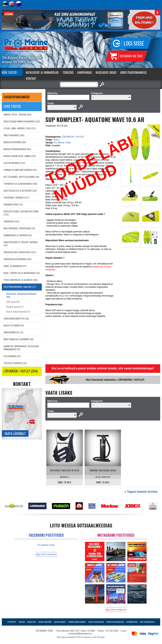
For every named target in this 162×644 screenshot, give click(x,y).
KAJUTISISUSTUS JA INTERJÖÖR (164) (20, 191)
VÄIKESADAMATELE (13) (13, 332)
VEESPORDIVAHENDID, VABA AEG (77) (20, 287)
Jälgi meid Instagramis (116, 610)
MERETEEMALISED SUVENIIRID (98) (19, 339)
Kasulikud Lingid (106, 72)
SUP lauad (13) (13, 302)
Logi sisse (134, 43)
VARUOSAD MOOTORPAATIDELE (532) (20, 252)
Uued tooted (12, 106)
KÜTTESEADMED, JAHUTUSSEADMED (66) (21, 177)
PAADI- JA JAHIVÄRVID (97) (15, 266)
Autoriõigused (132, 622)
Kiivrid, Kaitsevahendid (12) (18, 312)
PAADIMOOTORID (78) (13, 204)
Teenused (68, 72)
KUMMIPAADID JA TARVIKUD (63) (18, 235)
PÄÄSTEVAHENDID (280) (14, 135)
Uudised (22, 622)
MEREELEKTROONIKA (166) (15, 142)
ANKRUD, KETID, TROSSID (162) (18, 114)
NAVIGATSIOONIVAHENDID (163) (17, 149)
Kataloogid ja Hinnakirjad (42, 72)
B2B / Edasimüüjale (147, 622)
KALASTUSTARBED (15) (14, 325)
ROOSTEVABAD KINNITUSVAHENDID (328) (22, 121)
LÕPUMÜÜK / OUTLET (73, 137)
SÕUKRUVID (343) (12, 221)
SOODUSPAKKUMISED (17, 97)
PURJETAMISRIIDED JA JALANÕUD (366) (21, 280)
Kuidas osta (32, 622)
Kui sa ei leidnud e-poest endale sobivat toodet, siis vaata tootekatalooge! (103, 368)
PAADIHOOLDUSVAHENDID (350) (18, 259)
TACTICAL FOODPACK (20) (15, 363)
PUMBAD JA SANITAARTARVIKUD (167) (20, 170)
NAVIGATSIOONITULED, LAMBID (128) (20, 156)
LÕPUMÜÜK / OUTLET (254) (21, 371)
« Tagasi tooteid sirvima (141, 492)
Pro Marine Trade (62, 143)
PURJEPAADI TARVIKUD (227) (16, 198)
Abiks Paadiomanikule (133, 72)
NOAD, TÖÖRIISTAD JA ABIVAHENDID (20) (22, 273)
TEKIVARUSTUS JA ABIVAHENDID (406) (21, 184)
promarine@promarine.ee (80, 633)
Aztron (56, 140)
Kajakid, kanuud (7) (15, 307)
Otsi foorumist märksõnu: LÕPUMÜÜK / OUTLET (115, 380)
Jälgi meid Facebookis (46, 554)
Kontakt (31, 78)
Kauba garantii (60, 622)
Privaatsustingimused (115, 622)
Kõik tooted (9, 72)
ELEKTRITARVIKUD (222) (14, 163)
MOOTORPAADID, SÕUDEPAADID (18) (19, 228)
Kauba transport (45, 622)
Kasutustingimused (96, 622)
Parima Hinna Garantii (77, 622)
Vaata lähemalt (15, 433)
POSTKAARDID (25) (12, 356)
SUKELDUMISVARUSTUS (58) (16, 318)
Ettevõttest (12, 622)
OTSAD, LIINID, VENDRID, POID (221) (20, 128)
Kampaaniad (85, 72)
